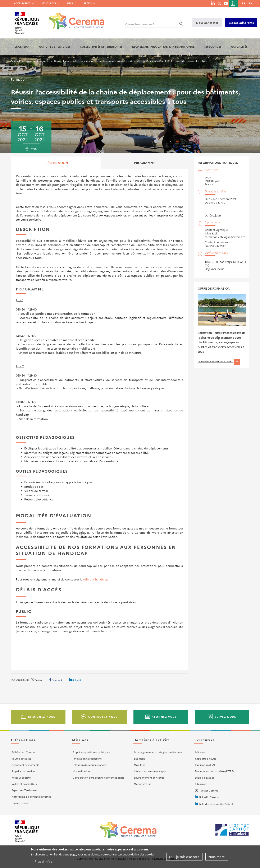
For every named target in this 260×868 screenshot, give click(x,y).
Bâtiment (139, 758)
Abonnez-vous (164, 717)
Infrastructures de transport (151, 771)
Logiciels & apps (205, 777)
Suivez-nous (225, 717)
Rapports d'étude (206, 758)
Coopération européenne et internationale (98, 777)
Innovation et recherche (87, 758)
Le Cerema (22, 46)
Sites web (201, 784)
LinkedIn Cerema (209, 797)
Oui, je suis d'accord (184, 857)
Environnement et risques (149, 777)
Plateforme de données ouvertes (31, 796)
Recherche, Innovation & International (163, 46)
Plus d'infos (43, 861)
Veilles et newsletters (24, 784)
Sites (70, 3)
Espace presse (20, 803)
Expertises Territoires (24, 790)
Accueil (15, 61)
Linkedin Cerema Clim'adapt (216, 804)
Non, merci (217, 857)
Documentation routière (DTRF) (214, 771)
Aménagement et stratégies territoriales (158, 752)
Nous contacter (207, 23)
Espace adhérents (241, 23)
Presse (88, 3)
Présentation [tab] (56, 163)
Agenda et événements (25, 765)
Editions (200, 752)
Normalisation (81, 771)
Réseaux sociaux (21, 777)
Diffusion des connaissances (89, 765)
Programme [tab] (145, 163)
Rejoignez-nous (42, 717)
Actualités (239, 46)
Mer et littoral (142, 784)
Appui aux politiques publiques (91, 752)
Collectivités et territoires (101, 46)
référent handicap (96, 579)
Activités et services (55, 46)
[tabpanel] (100, 417)
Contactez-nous (103, 717)
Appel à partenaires (23, 771)
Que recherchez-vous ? (140, 24)
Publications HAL (205, 765)
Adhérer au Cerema (23, 752)
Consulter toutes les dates (219, 361)
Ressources (49, 3)
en (251, 3)
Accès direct (22, 3)
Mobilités (139, 765)
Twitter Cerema (209, 790)
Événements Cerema (37, 61)
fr (244, 3)
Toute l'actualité (21, 758)
